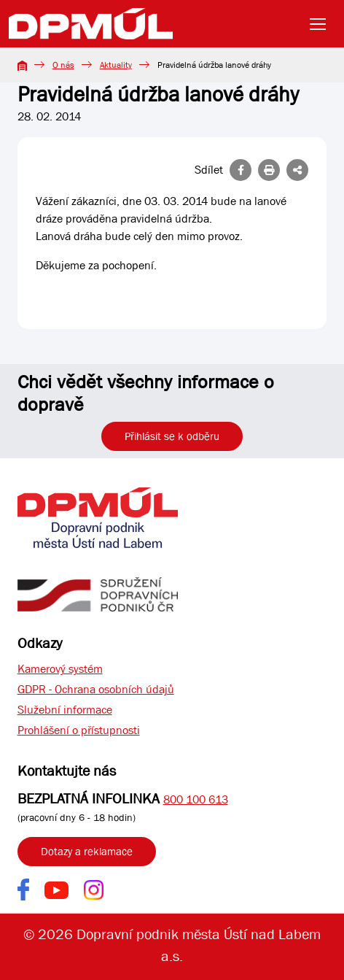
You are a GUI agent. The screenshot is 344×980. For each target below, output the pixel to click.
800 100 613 (196, 799)
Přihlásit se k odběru (172, 436)
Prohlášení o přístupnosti (79, 730)
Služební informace (65, 710)
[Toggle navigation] (322, 24)
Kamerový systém (60, 669)
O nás (63, 65)
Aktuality (116, 65)
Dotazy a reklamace (87, 852)
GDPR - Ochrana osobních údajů (96, 689)
